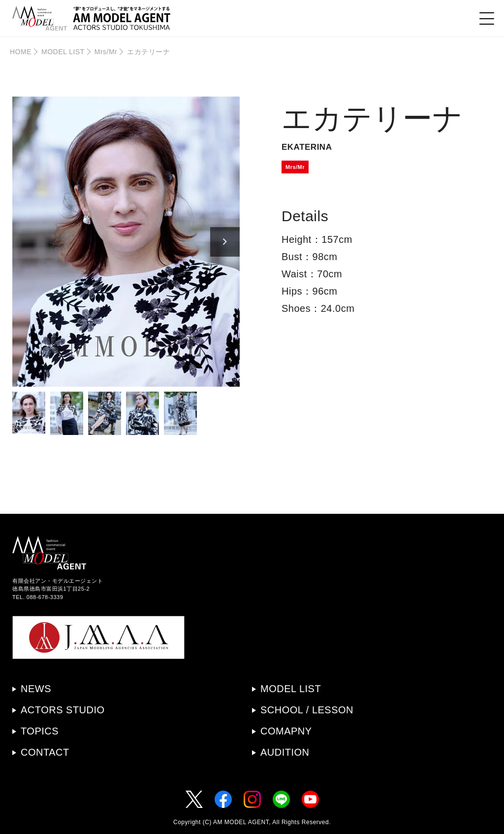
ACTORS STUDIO (63, 710)
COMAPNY (286, 731)
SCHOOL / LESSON (307, 710)
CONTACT (45, 752)
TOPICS (40, 731)
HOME (21, 52)
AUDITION (285, 752)
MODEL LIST (63, 52)
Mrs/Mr (106, 52)
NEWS (36, 689)
